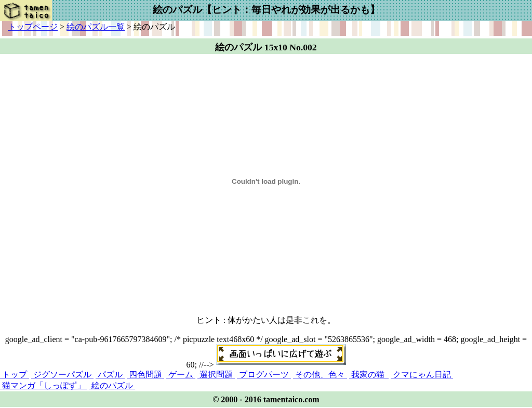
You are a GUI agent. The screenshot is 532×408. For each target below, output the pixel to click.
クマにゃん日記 (422, 375)
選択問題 (216, 375)
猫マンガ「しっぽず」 (44, 385)
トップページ (33, 27)
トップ (15, 375)
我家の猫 (369, 375)
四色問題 (145, 375)
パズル (110, 375)
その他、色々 (320, 375)
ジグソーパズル (62, 375)
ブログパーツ (264, 375)
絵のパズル (112, 385)
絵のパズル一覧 (96, 27)
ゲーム (181, 375)
